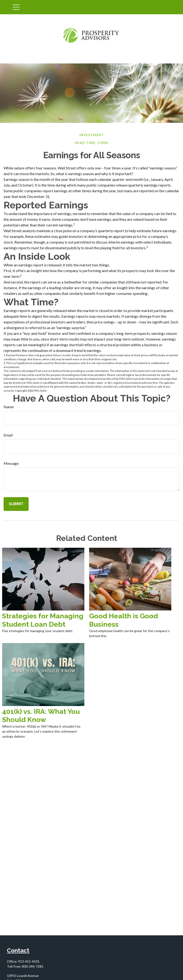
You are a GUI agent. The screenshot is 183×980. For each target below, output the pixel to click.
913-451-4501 (29, 961)
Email (8, 435)
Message (11, 463)
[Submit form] (16, 504)
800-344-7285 (33, 966)
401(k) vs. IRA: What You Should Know (41, 716)
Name (9, 407)
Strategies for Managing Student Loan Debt (43, 620)
